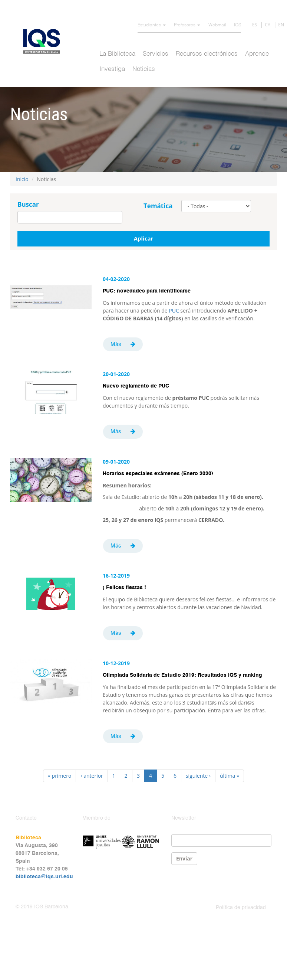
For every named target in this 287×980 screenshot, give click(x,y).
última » (230, 776)
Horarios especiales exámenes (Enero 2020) (158, 474)
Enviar (184, 858)
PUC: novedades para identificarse (147, 291)
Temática (158, 206)
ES (255, 25)
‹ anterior (92, 776)
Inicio (22, 179)
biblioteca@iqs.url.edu (44, 877)
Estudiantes (152, 25)
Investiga (112, 69)
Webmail (217, 25)
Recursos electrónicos (207, 54)
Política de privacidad (241, 908)
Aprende (257, 54)
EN (281, 25)
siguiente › (198, 776)
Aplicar (144, 238)
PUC (174, 311)
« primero (60, 776)
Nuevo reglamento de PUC (136, 386)
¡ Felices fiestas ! (124, 588)
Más (116, 344)
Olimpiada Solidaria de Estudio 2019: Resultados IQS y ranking (182, 675)
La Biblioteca (117, 54)
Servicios (156, 54)
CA (268, 25)
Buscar (28, 204)
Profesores (187, 25)
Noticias (144, 69)
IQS (237, 25)
